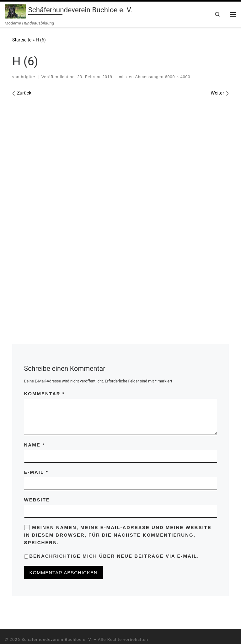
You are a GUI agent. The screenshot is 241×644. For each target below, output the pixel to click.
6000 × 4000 (177, 77)
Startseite (22, 40)
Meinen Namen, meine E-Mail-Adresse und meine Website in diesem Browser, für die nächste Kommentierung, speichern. (118, 519)
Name (35, 429)
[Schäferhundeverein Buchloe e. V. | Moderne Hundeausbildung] (15, 11)
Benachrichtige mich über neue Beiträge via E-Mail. (114, 541)
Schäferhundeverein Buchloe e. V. (57, 624)
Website (37, 484)
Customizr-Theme (91, 633)
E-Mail (36, 457)
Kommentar (45, 378)
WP (30, 633)
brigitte (28, 77)
